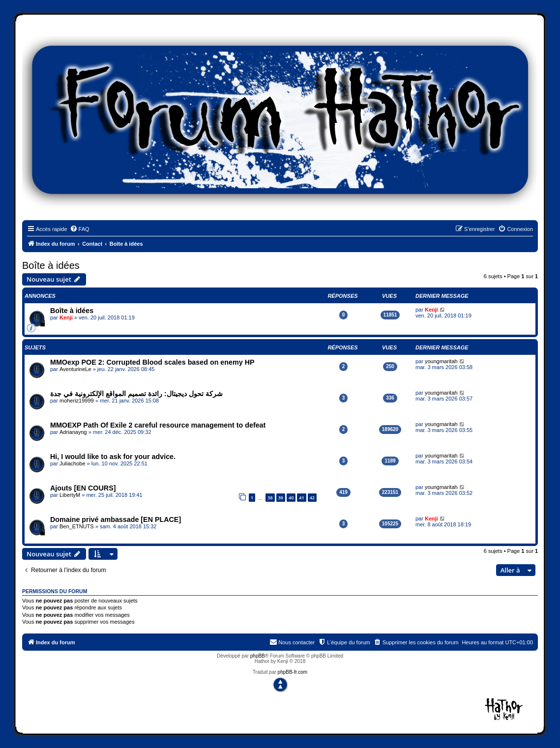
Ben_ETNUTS (77, 526)
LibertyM (70, 495)
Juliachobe (73, 463)
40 (291, 498)
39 (281, 498)
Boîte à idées (51, 265)
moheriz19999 (77, 401)
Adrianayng (73, 432)
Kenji (66, 317)
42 (312, 498)
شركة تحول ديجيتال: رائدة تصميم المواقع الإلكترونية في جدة (136, 394)
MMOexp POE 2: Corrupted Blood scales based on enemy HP (152, 362)
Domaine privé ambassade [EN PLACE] (116, 519)
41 (301, 498)
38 (270, 498)
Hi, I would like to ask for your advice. (113, 457)
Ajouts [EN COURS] (83, 488)
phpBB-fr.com (293, 672)
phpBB (258, 656)
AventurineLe (75, 369)
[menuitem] (80, 229)
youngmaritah (441, 361)
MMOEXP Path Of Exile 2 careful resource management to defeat (158, 425)
